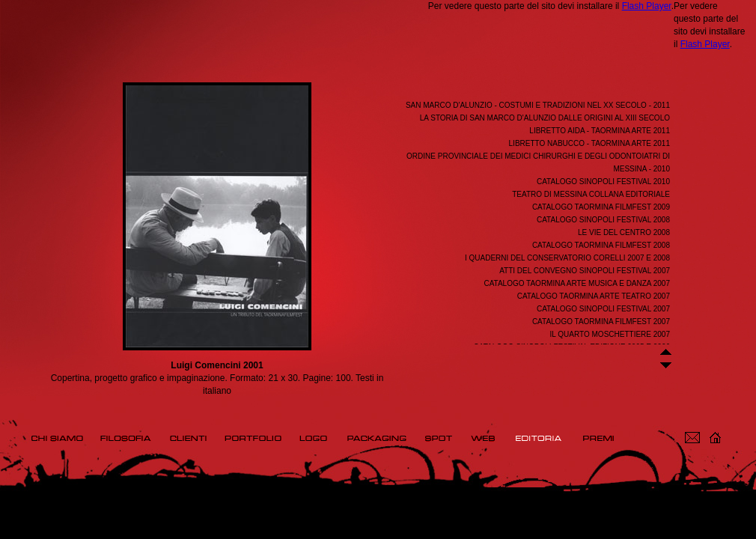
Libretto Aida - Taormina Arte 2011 (600, 131)
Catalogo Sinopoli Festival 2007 (603, 309)
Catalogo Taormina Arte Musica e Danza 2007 (577, 283)
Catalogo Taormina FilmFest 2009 (601, 207)
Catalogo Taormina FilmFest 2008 (601, 245)
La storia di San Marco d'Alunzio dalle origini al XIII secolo (545, 118)
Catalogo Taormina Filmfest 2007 (601, 322)
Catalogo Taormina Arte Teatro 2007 (594, 296)
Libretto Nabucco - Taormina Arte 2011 (589, 143)
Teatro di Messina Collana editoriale (591, 194)
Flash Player (647, 6)
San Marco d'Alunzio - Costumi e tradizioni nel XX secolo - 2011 (538, 105)
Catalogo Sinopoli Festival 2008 (603, 220)
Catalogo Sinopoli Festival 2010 (603, 182)
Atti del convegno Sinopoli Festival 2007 (585, 271)
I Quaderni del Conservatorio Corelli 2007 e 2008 (567, 258)
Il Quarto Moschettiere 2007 (610, 334)
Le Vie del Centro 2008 (624, 232)
